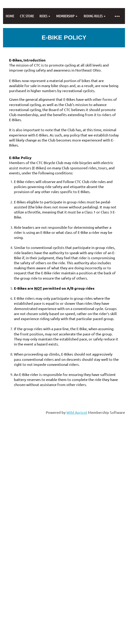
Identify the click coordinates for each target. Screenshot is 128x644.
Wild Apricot (77, 412)
